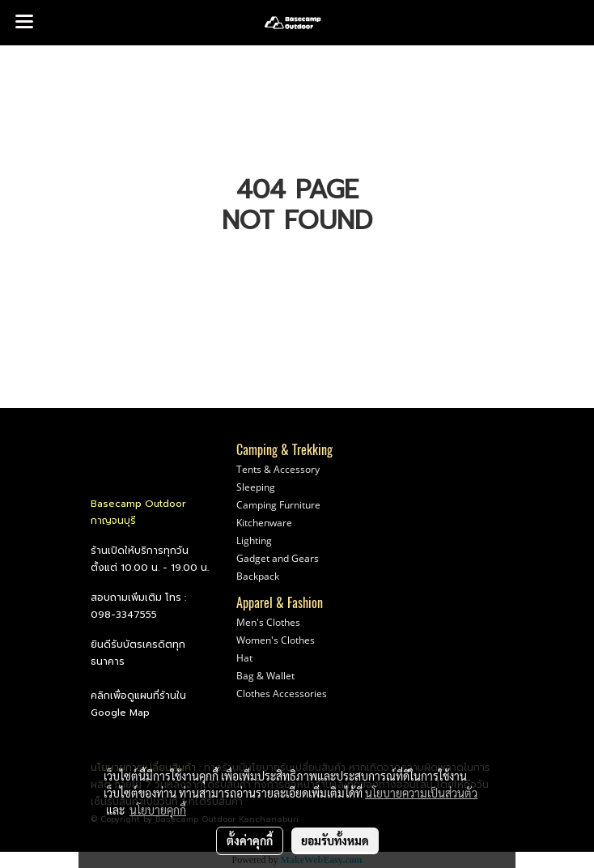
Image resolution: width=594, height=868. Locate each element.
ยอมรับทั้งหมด (335, 840)
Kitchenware (264, 523)
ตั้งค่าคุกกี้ (250, 840)
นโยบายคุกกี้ (158, 810)
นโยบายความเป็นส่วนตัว (421, 793)
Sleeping (256, 487)
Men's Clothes (268, 622)
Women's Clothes (276, 640)
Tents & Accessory (278, 469)
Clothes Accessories (282, 694)
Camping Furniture (278, 505)
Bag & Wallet (265, 676)
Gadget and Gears (278, 558)
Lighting (254, 540)
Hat (244, 658)
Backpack (258, 576)
